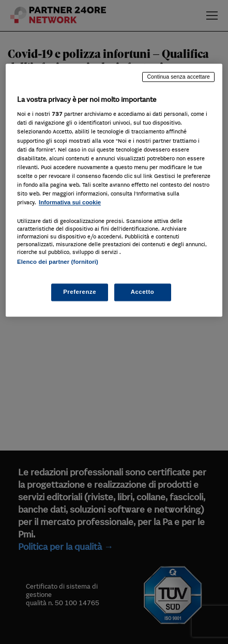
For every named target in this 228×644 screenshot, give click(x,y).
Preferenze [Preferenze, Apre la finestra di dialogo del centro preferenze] (80, 292)
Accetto (143, 292)
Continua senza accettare (178, 77)
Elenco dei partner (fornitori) (58, 262)
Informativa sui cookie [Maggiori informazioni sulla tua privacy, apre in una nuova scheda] (70, 202)
